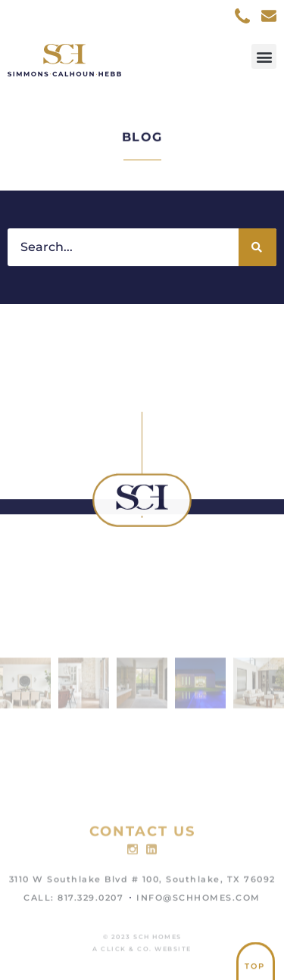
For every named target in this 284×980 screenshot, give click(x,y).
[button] (264, 56)
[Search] (257, 247)
